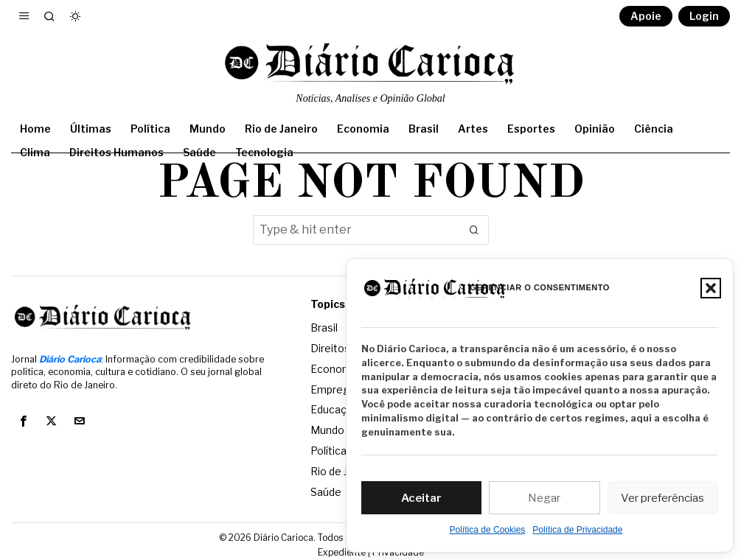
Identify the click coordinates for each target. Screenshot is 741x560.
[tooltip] (23, 421)
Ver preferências (662, 498)
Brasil (324, 328)
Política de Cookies (488, 530)
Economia (335, 367)
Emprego (333, 387)
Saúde (326, 487)
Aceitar (421, 498)
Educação (335, 407)
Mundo (327, 427)
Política (328, 447)
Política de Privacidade (577, 530)
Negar (544, 498)
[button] (711, 288)
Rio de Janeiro (344, 467)
